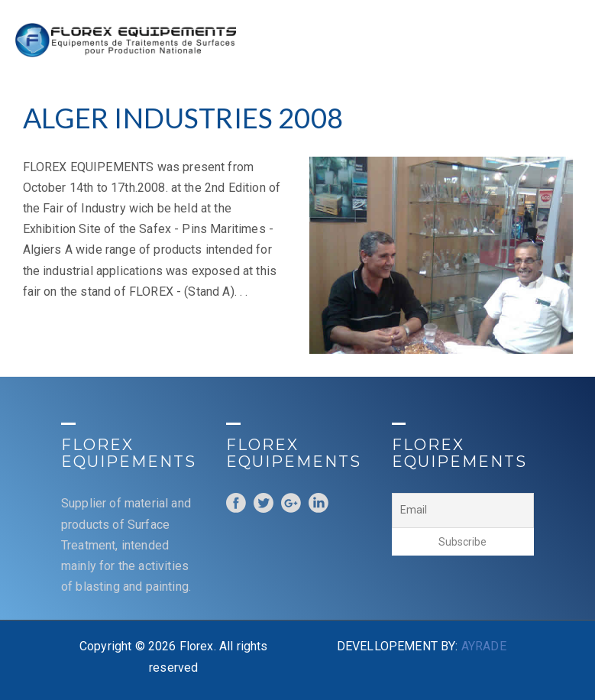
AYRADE (484, 646)
